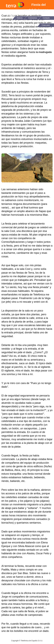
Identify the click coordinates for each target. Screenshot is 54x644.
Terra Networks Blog (15, 5)
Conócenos (33, 18)
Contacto (46, 18)
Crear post (46, 25)
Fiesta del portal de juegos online (27, 10)
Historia (20, 18)
